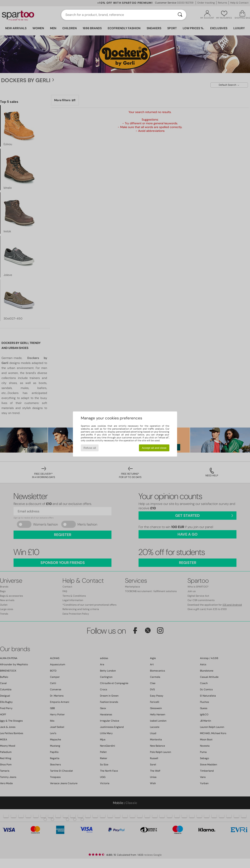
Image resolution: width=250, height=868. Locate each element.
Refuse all (90, 448)
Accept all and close (154, 448)
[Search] (180, 15)
